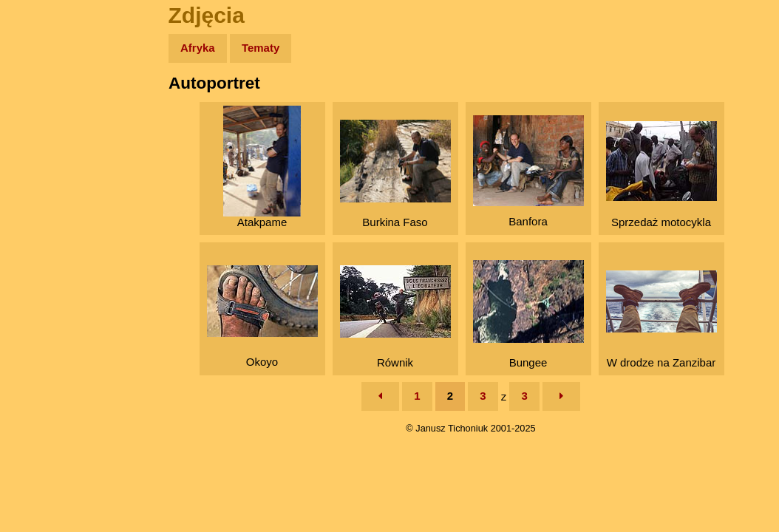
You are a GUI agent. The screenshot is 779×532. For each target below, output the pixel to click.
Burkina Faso (395, 174)
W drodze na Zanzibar (661, 320)
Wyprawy (49, 105)
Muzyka (45, 219)
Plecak (42, 248)
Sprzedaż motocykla (661, 175)
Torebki (44, 305)
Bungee (528, 314)
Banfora (528, 171)
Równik (395, 317)
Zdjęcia (44, 134)
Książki (44, 191)
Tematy (261, 48)
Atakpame (262, 167)
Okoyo (262, 317)
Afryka (198, 48)
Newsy (42, 162)
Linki (38, 276)
